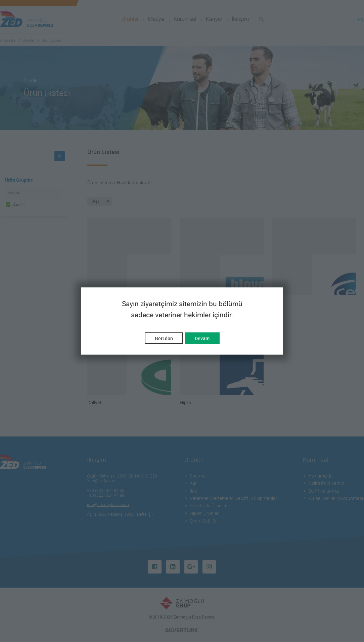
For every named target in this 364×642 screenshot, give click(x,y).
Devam (202, 338)
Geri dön (164, 338)
